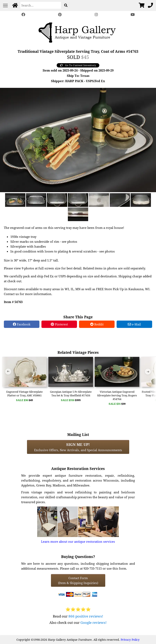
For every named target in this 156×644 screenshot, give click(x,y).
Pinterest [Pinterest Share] (59, 324)
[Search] (41, 5)
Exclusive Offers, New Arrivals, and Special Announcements (78, 447)
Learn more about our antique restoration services (78, 541)
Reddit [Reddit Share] (97, 324)
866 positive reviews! (86, 616)
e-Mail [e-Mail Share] (134, 324)
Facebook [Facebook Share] (22, 324)
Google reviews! (94, 622)
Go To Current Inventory (78, 65)
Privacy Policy (130, 640)
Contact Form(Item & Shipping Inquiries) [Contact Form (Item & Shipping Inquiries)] (78, 580)
